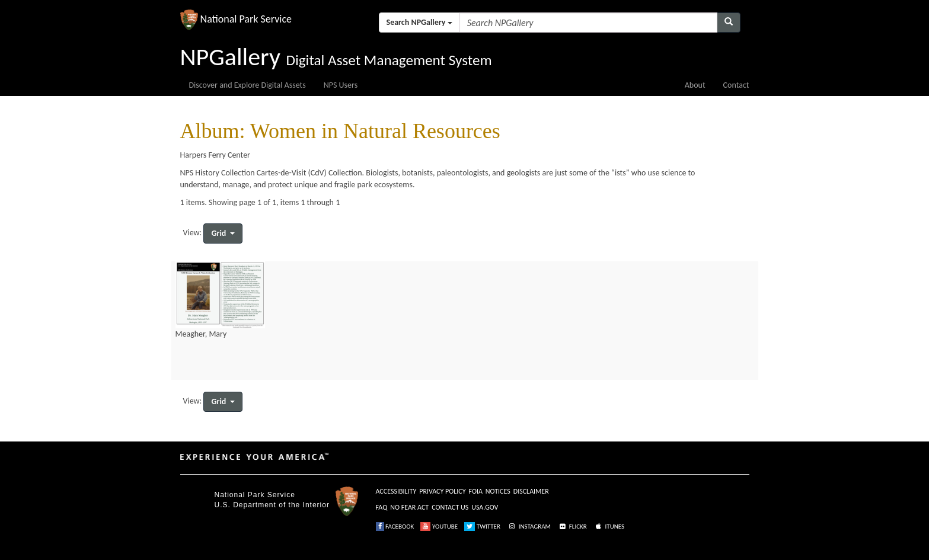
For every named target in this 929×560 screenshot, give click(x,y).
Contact (736, 85)
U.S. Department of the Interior (272, 505)
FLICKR (572, 527)
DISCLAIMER (531, 491)
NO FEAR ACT (409, 507)
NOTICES (498, 491)
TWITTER (482, 527)
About (695, 85)
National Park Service (255, 495)
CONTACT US (450, 507)
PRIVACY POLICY (442, 491)
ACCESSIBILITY (396, 491)
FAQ (382, 507)
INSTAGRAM (529, 527)
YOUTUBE (439, 527)
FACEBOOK (395, 527)
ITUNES (609, 527)
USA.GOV (485, 507)
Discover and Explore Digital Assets (248, 85)
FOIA (476, 491)
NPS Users (341, 85)
